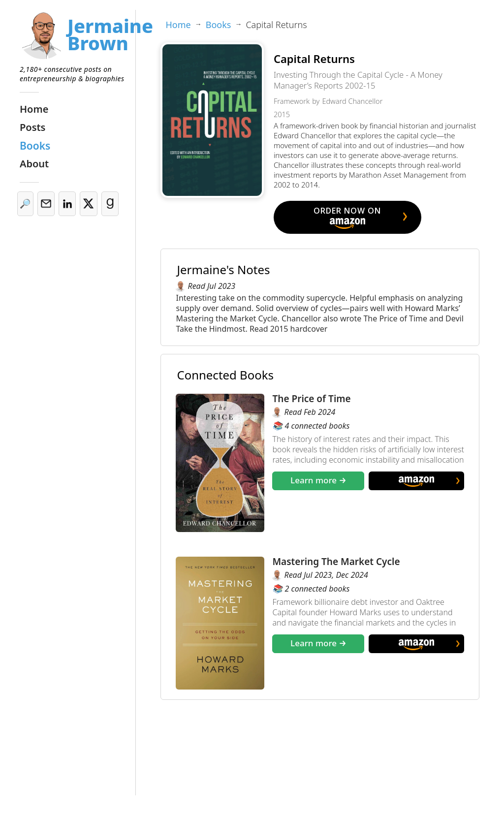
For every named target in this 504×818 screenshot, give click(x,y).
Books (35, 146)
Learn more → (318, 480)
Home (34, 109)
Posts (32, 127)
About (34, 164)
